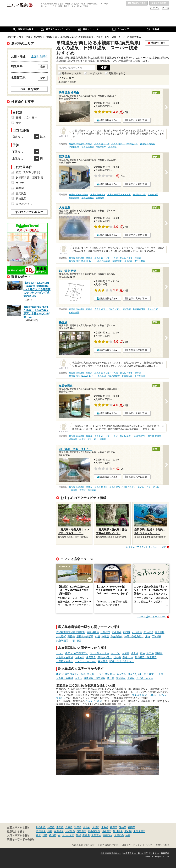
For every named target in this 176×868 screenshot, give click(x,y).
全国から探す (39, 56)
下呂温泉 (81, 831)
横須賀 (53, 835)
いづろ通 (137, 632)
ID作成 (166, 8)
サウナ (60, 653)
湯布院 (128, 831)
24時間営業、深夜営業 (30, 178)
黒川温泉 (118, 831)
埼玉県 (51, 827)
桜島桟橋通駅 (88, 147)
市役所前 (117, 632)
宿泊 (142, 653)
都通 (97, 636)
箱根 (50, 831)
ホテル (150, 653)
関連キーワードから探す (21, 839)
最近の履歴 (159, 3)
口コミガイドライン (132, 845)
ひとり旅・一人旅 (99, 653)
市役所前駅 (101, 147)
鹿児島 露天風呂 (147, 144)
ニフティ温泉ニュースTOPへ (151, 617)
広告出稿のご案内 (109, 845)
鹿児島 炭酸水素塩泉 (79, 195)
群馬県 (78, 827)
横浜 (38, 835)
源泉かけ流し (105, 657)
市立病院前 (117, 636)
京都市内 (108, 835)
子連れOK (128, 657)
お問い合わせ (163, 845)
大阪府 (96, 827)
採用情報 (165, 853)
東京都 (87, 827)
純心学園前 (62, 641)
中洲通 (105, 636)
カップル (115, 653)
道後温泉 (107, 831)
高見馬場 (160, 632)
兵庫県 (69, 827)
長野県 (114, 827)
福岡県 (131, 827)
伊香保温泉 (94, 831)
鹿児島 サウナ (144, 487)
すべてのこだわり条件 (29, 212)
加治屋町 (61, 636)
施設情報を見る (108, 120)
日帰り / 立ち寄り (26, 118)
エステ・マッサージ (86, 661)
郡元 (79, 641)
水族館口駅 (74, 147)
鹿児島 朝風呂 (154, 436)
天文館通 (148, 632)
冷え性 (135, 653)
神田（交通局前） (134, 636)
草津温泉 (41, 831)
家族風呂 (103, 661)
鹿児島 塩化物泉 (98, 195)
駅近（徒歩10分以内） (122, 661)
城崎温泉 (70, 831)
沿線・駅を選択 (29, 89)
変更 (43, 67)
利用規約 (155, 853)
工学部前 (157, 636)
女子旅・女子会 (65, 661)
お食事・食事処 (65, 657)
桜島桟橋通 (93, 632)
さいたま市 (68, 835)
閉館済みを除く (117, 73)
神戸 (128, 835)
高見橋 (71, 636)
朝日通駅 (100, 198)
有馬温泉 (59, 831)
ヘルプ (149, 845)
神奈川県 (41, 827)
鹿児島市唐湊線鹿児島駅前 (71, 632)
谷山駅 (82, 439)
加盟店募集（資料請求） (84, 845)
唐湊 (148, 636)
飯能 (78, 835)
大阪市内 (96, 835)
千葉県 (60, 827)
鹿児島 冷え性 (101, 487)
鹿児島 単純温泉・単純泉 (81, 144)
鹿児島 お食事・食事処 (130, 258)
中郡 (72, 641)
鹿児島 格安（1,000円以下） (125, 144)
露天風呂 (91, 657)
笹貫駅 (82, 490)
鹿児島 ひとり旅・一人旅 (106, 258)
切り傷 (117, 657)
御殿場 (86, 835)
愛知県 (123, 827)
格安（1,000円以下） (77, 653)
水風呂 (126, 653)
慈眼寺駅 (73, 439)
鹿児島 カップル (102, 144)
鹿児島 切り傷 (139, 195)
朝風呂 (159, 653)
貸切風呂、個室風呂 (146, 657)
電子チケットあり (71, 73)
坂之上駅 (92, 439)
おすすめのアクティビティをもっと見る (146, 547)
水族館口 (105, 632)
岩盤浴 (20, 188)
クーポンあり (95, 73)
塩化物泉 (80, 657)
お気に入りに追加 (138, 120)
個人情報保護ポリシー (111, 853)
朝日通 (127, 632)
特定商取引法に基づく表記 (136, 853)
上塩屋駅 (102, 439)
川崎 (45, 835)
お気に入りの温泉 (137, 3)
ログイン (155, 8)
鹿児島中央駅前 (85, 636)
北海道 (105, 827)
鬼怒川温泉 (139, 831)
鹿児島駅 (112, 147)
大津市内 (119, 835)
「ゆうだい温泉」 (95, 701)
